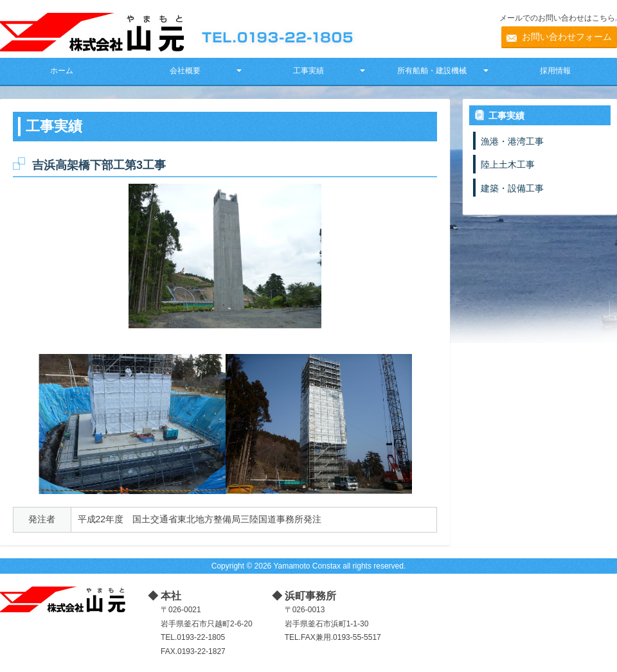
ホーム (62, 71)
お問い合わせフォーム (567, 37)
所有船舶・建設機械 (432, 71)
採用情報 (555, 71)
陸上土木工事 (508, 164)
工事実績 (308, 71)
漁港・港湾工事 (512, 141)
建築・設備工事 (512, 188)
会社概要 (185, 71)
